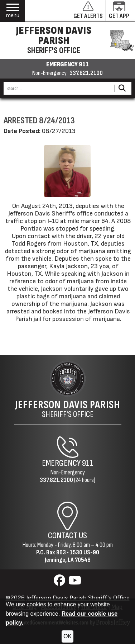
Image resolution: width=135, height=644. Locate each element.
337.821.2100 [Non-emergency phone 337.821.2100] (86, 73)
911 (88, 463)
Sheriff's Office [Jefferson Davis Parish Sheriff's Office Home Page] (67, 409)
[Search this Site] (58, 88)
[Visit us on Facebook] (60, 583)
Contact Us (67, 536)
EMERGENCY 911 (67, 65)
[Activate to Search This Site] (122, 88)
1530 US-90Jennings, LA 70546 (72, 556)
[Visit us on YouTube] (75, 583)
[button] (13, 11)
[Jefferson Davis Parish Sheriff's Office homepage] (67, 41)
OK (67, 636)
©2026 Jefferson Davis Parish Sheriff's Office (68, 598)
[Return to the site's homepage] (68, 379)
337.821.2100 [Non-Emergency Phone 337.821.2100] (56, 480)
